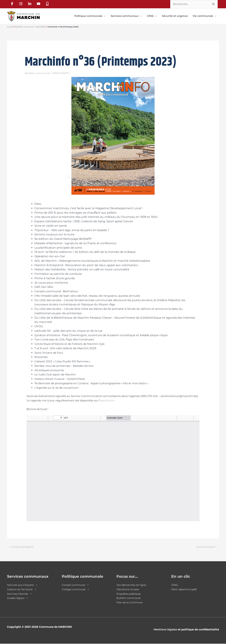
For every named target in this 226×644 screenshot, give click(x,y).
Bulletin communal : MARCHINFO (47, 73)
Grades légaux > (18, 598)
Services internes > (20, 594)
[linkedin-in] (30, 4)
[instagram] (21, 4)
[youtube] (39, 4)
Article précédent (20, 547)
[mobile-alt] (48, 4)
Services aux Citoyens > (23, 585)
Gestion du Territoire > (22, 590)
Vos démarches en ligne (132, 585)
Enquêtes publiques (130, 594)
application (107, 401)
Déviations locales (128, 590)
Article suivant (208, 547)
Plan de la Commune (131, 603)
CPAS (175, 585)
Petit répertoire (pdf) (185, 590)
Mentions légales (165, 630)
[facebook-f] (13, 4)
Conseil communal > (76, 585)
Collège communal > (76, 590)
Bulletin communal (129, 598)
